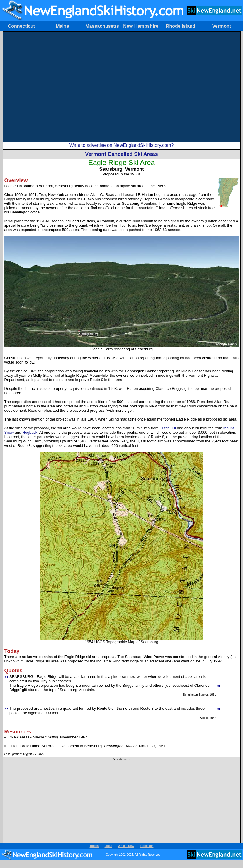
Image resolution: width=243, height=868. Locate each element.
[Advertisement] (55, 87)
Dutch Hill (168, 428)
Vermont (222, 26)
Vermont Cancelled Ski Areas (121, 154)
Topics (94, 846)
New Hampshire (141, 26)
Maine (62, 26)
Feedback (147, 846)
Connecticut (21, 26)
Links (108, 846)
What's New (126, 846)
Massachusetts (102, 26)
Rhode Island (181, 26)
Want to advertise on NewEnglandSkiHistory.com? (122, 145)
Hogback (30, 432)
